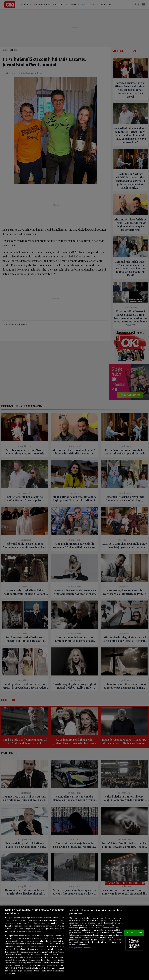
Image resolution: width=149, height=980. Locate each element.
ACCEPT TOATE (134, 932)
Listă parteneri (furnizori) (81, 948)
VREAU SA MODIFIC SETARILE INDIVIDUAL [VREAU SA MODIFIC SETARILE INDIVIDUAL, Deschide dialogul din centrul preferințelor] (134, 944)
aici (36, 957)
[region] (74, 943)
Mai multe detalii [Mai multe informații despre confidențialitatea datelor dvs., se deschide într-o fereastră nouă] (35, 931)
